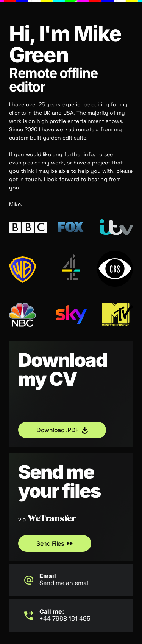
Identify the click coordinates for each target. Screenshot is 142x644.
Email (48, 576)
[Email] (29, 580)
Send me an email (65, 583)
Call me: (52, 611)
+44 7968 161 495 (65, 618)
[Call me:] (29, 616)
